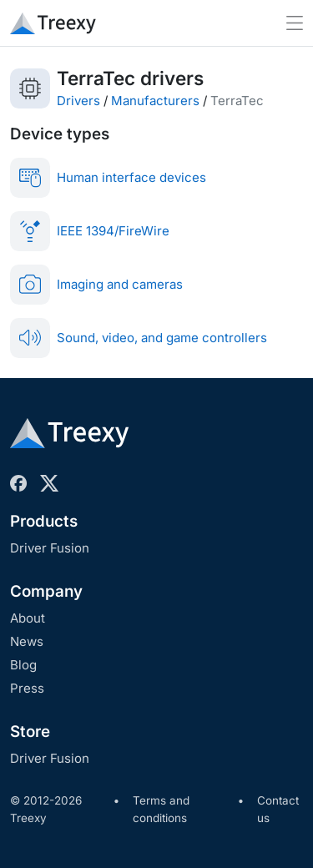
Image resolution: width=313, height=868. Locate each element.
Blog (23, 665)
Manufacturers (155, 101)
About (28, 618)
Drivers (78, 101)
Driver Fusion (50, 548)
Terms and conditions (161, 810)
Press (27, 688)
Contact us (278, 810)
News (27, 641)
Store (30, 732)
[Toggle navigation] (295, 23)
